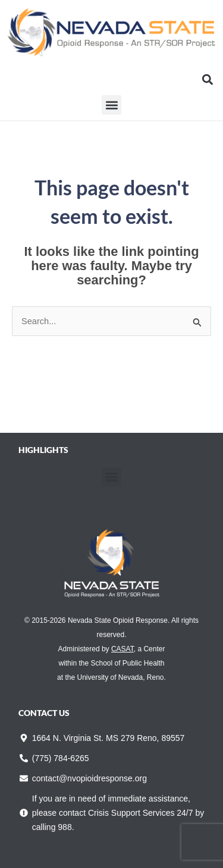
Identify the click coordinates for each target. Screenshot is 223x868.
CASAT (123, 649)
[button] (207, 79)
